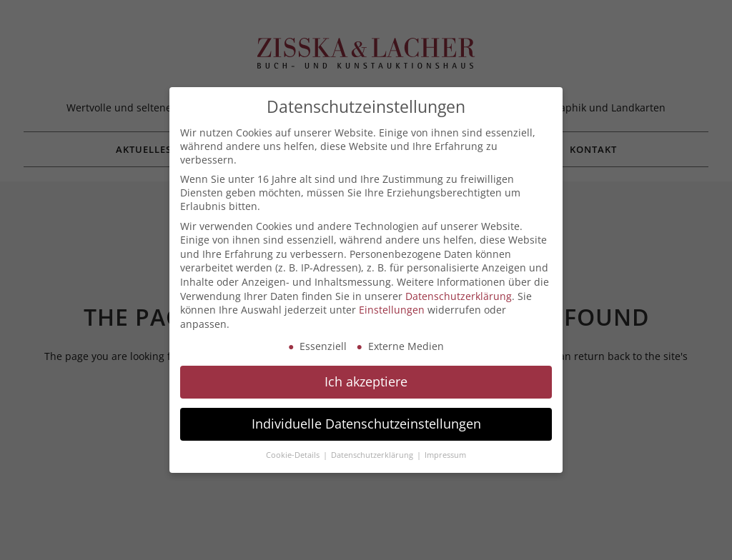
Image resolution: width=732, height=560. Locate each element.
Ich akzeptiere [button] (366, 381)
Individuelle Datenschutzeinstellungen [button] (366, 424)
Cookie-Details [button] (294, 455)
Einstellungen (392, 310)
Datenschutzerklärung (459, 296)
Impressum (445, 455)
